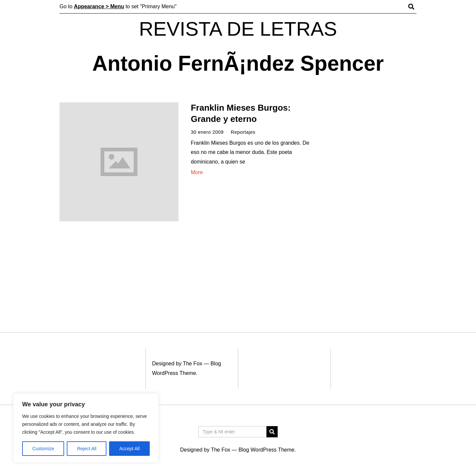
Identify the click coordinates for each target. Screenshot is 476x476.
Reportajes (243, 132)
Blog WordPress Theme (266, 450)
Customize (43, 449)
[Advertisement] (373, 204)
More (197, 172)
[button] (272, 432)
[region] (86, 428)
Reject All (87, 449)
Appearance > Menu (99, 6)
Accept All (129, 449)
